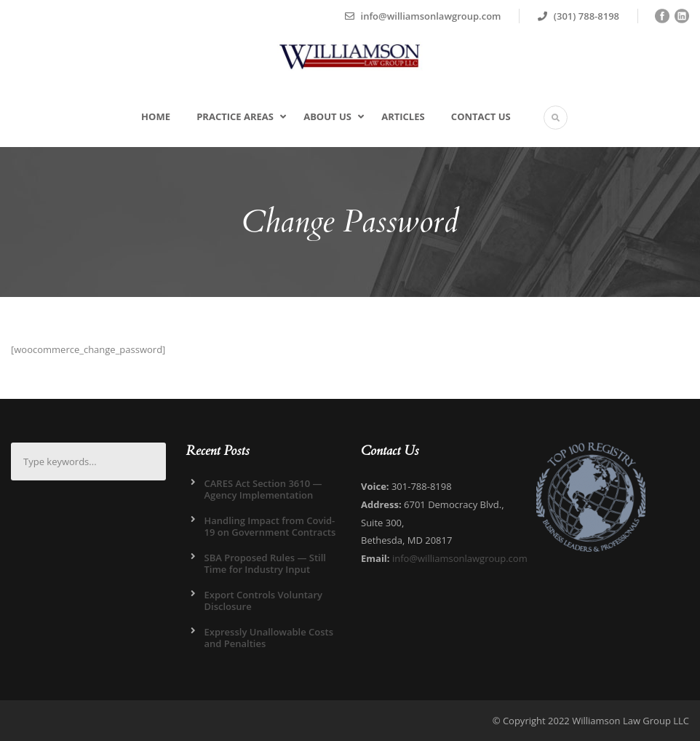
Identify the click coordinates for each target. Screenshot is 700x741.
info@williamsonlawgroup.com (460, 558)
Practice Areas (235, 116)
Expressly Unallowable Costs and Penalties (269, 638)
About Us (327, 116)
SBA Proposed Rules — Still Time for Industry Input (265, 563)
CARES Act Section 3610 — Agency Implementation (263, 489)
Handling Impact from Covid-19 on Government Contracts (270, 526)
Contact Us (481, 116)
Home (156, 116)
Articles (403, 116)
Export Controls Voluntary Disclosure (263, 601)
